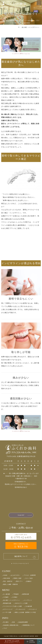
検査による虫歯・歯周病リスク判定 (25, 618)
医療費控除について (29, 631)
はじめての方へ (16, 581)
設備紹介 (29, 587)
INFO (5, 624)
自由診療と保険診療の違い (11, 631)
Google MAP (21, 518)
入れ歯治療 (29, 612)
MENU (6, 596)
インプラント (28, 606)
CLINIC (6, 577)
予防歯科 (16, 600)
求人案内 (6, 628)
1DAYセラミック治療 (21, 609)
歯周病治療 (26, 600)
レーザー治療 (7, 618)
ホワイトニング (8, 615)
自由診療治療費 (23, 628)
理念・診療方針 (8, 587)
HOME (5, 581)
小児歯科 (6, 603)
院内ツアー (19, 587)
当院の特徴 (7, 584)
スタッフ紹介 (29, 584)
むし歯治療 (7, 600)
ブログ (5, 634)
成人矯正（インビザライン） (12, 606)
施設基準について (21, 561)
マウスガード (33, 615)
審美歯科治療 (7, 609)
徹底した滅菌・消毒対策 (10, 590)
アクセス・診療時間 (30, 581)
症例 (13, 628)
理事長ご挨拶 (17, 584)
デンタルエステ (21, 615)
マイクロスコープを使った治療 (12, 612)
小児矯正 (15, 603)
